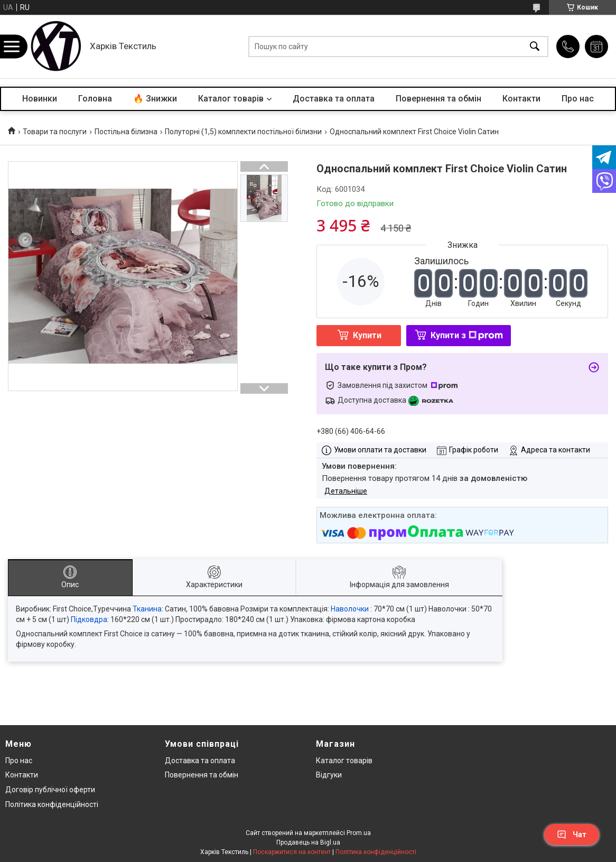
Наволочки (350, 609)
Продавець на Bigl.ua (308, 842)
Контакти (521, 99)
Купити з (467, 335)
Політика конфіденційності (52, 804)
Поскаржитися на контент (292, 852)
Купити (367, 335)
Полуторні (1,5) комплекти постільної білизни (243, 132)
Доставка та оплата (334, 99)
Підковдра (89, 619)
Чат (572, 835)
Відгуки (329, 775)
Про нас (578, 99)
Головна (95, 99)
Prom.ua (359, 833)
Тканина (147, 609)
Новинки (40, 99)
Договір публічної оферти (50, 790)
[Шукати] (535, 47)
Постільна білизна (126, 132)
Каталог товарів (231, 99)
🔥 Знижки (155, 99)
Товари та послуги (55, 132)
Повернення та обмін (438, 99)
